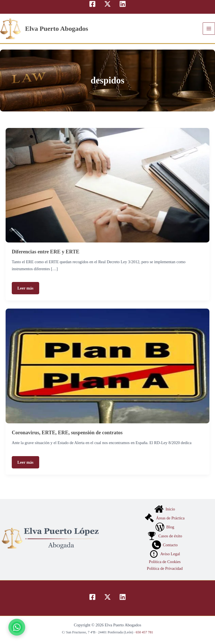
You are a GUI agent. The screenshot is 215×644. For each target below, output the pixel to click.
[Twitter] (107, 4)
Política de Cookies (165, 562)
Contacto (165, 545)
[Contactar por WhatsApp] (17, 627)
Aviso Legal (165, 554)
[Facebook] (92, 4)
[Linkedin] (123, 4)
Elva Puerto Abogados (57, 29)
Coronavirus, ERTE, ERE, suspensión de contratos (67, 433)
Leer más (25, 288)
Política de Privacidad (165, 568)
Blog (165, 527)
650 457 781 (144, 632)
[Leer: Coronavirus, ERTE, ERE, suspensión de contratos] (107, 365)
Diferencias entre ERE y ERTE (46, 252)
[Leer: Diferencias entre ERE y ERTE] (107, 185)
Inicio (165, 509)
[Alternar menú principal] (209, 29)
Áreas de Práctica (165, 518)
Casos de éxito (165, 536)
